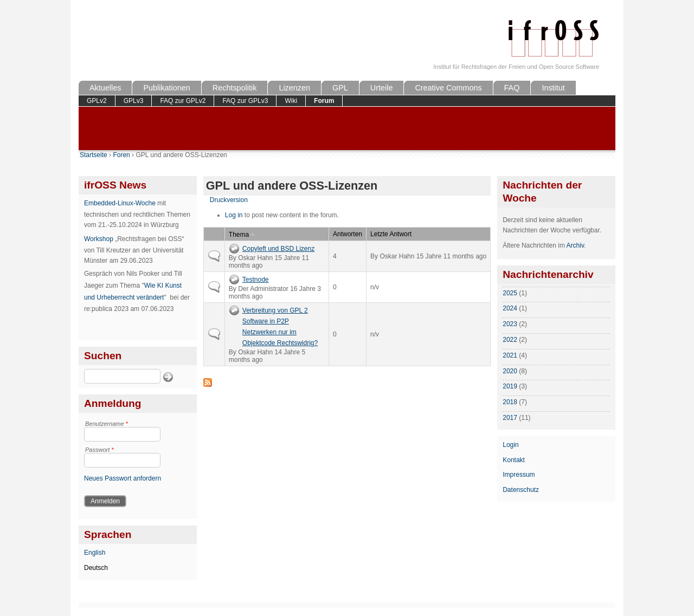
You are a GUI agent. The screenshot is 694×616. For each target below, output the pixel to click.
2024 (510, 308)
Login (510, 445)
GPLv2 (97, 101)
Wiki (291, 101)
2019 (510, 386)
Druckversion (229, 200)
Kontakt (514, 460)
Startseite (94, 155)
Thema (242, 235)
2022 (510, 340)
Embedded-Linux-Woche (120, 203)
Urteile (382, 88)
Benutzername (107, 424)
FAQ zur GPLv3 (245, 101)
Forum (324, 101)
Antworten (348, 234)
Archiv (575, 245)
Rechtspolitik (235, 88)
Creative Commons (448, 88)
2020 (510, 371)
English (95, 553)
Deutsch (96, 568)
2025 (510, 293)
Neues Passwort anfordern (123, 478)
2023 (510, 324)
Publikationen (166, 88)
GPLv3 (134, 101)
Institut (553, 88)
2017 (510, 418)
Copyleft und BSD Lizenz (278, 249)
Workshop (99, 239)
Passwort (99, 450)
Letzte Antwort (391, 234)
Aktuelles (105, 88)
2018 (510, 402)
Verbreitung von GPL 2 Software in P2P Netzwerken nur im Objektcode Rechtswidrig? (280, 327)
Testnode (256, 280)
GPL (340, 88)
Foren (121, 155)
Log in (234, 215)
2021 (510, 355)
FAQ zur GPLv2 (183, 101)
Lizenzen (294, 88)
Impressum (519, 475)
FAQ (512, 88)
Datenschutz (521, 490)
